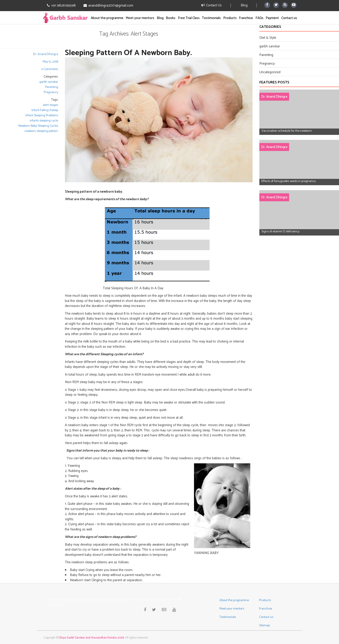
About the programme (107, 18)
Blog (244, 5)
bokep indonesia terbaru (85, 600)
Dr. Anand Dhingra (46, 54)
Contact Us (211, 5)
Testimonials (211, 18)
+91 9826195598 (61, 6)
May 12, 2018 (50, 62)
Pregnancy (51, 92)
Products (230, 18)
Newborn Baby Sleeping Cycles (38, 126)
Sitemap (264, 626)
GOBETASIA (55, 605)
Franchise (246, 18)
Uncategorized (270, 72)
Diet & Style (268, 38)
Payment (272, 18)
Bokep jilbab (109, 600)
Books (171, 18)
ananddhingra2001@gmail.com (108, 6)
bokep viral (125, 600)
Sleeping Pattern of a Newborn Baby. (128, 53)
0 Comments (50, 69)
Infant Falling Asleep (45, 110)
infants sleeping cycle (44, 121)
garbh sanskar (49, 82)
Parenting (52, 87)
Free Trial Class (189, 18)
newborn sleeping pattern (41, 131)
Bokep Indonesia (58, 600)
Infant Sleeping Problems (42, 115)
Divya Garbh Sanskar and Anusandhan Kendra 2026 (92, 638)
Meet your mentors (140, 18)
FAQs (259, 18)
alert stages (50, 105)
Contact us (289, 18)
